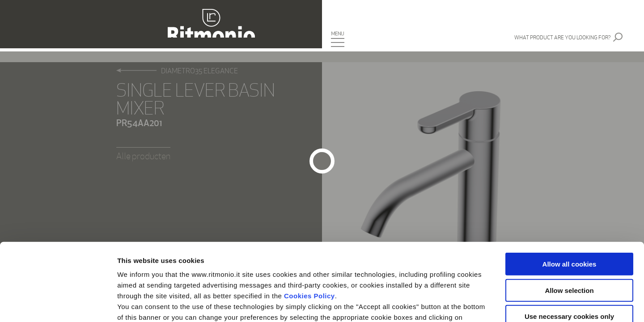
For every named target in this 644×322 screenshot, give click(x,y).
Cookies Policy (309, 216)
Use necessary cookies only (569, 236)
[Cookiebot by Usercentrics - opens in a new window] (58, 305)
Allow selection (569, 210)
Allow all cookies (570, 184)
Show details (469, 304)
